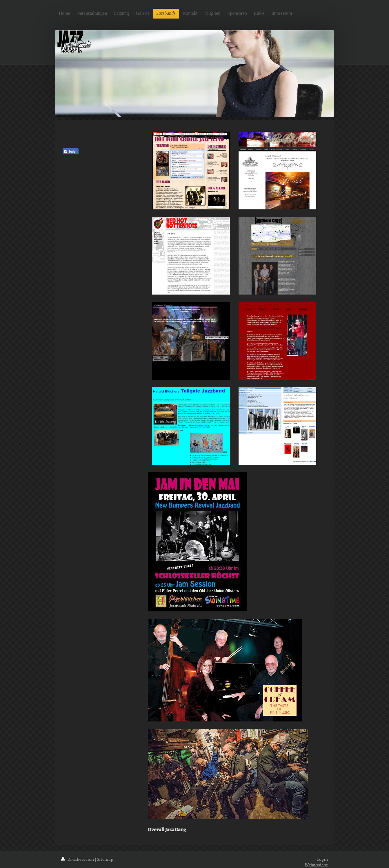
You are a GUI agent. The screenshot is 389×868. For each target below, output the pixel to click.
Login (322, 859)
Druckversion (78, 859)
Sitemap (105, 859)
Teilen (71, 151)
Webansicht (316, 865)
